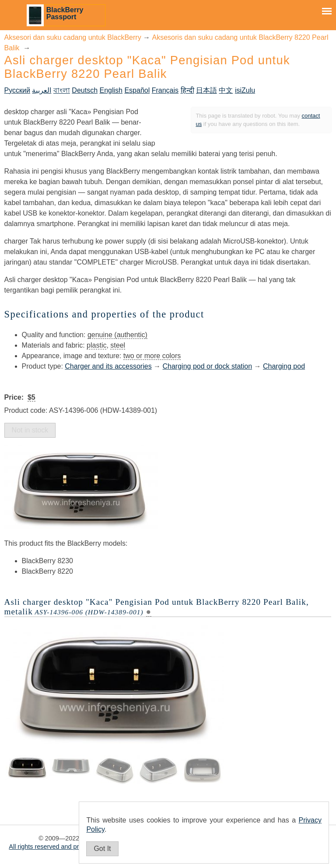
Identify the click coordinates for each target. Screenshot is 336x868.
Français (165, 90)
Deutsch (85, 90)
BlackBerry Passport (65, 13)
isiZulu (245, 90)
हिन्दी (187, 90)
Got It (102, 849)
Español (137, 90)
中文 (226, 90)
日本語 (206, 90)
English (111, 90)
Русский (17, 90)
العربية (42, 90)
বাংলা (62, 90)
